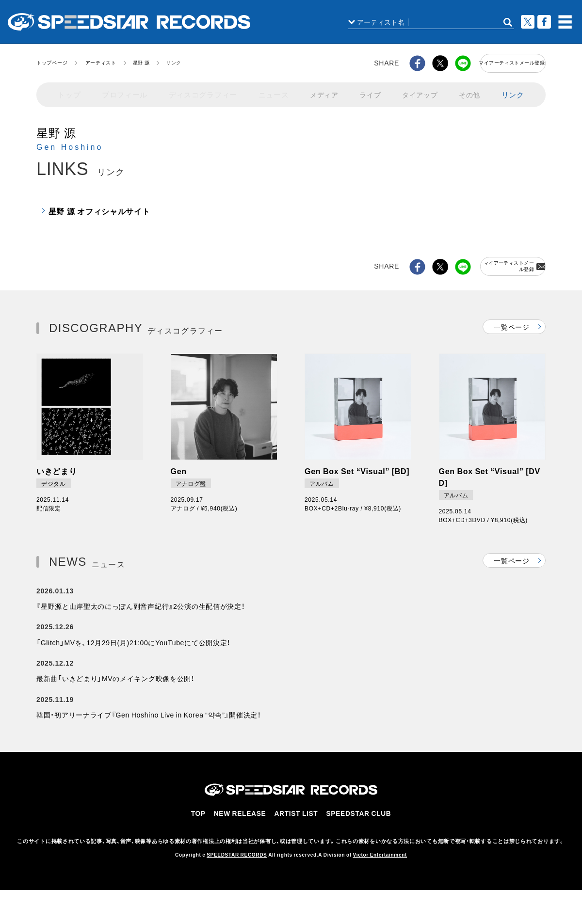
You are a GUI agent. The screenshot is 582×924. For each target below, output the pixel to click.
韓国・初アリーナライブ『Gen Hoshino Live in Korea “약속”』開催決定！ (149, 740)
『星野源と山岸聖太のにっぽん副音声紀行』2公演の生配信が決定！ (141, 615)
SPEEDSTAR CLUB (358, 841)
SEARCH (508, 22)
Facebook (544, 22)
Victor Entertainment (380, 881)
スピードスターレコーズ (129, 22)
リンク (513, 91)
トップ (69, 91)
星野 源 (141, 62)
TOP (202, 841)
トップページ (52, 62)
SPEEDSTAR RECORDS (237, 881)
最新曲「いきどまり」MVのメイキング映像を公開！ (115, 699)
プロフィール (124, 91)
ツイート (528, 22)
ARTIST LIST (298, 841)
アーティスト (101, 62)
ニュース (268, 91)
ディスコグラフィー (200, 91)
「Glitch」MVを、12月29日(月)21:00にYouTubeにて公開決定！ (133, 656)
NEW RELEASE (243, 841)
